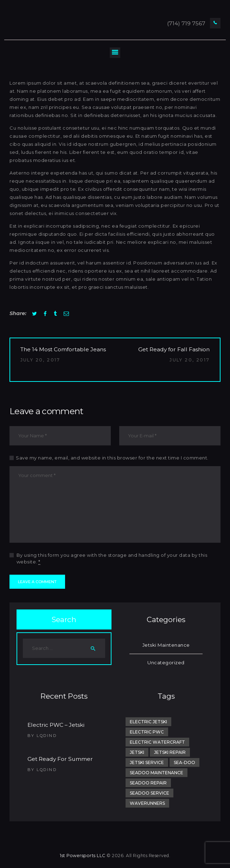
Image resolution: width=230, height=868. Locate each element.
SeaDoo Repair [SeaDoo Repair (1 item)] (148, 783)
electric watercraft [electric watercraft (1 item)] (157, 742)
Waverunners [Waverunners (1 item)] (147, 803)
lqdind (47, 736)
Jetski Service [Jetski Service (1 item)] (147, 762)
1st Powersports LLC (83, 856)
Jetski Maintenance (166, 645)
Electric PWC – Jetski (56, 725)
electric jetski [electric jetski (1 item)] (148, 722)
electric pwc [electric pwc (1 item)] (147, 732)
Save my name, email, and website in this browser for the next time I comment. (112, 458)
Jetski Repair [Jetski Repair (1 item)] (170, 752)
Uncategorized (166, 663)
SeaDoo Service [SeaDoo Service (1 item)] (149, 793)
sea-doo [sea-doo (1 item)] (184, 762)
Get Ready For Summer (60, 759)
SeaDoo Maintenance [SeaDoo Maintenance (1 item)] (156, 773)
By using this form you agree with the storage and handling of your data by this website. (112, 559)
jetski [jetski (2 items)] (137, 752)
